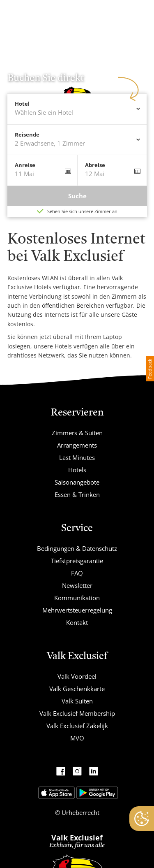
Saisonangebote (77, 482)
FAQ (77, 573)
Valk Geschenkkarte (77, 689)
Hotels (77, 470)
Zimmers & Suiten (77, 433)
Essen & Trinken (77, 494)
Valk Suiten (77, 701)
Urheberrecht (80, 812)
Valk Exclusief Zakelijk (77, 726)
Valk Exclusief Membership (77, 713)
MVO (77, 738)
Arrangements (77, 445)
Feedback (150, 369)
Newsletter (77, 585)
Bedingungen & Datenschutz (77, 548)
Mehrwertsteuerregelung (77, 610)
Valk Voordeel (77, 676)
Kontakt (77, 622)
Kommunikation (77, 598)
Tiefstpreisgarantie (77, 561)
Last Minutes (77, 457)
